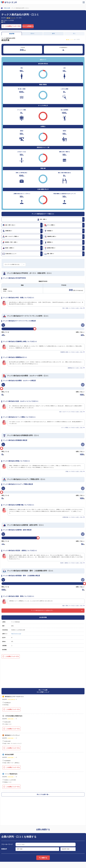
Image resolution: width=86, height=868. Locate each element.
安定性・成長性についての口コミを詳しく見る (71, 563)
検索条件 (4, 798)
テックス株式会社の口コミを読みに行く (42, 611)
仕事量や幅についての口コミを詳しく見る (72, 517)
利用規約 (47, 849)
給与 (53, 34)
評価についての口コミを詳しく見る (74, 472)
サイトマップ (7, 851)
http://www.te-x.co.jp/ (16, 634)
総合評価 (12, 34)
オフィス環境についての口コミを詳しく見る (72, 428)
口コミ (33, 34)
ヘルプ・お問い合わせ (9, 859)
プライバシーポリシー (14, 865)
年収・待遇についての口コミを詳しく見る (72, 308)
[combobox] (46, 794)
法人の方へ (47, 851)
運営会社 (4, 865)
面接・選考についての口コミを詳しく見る (72, 606)
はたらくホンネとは (8, 849)
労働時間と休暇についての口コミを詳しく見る (71, 352)
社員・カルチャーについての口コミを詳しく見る (71, 412)
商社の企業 (7, 8)
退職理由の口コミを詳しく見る (75, 368)
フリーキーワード (7, 794)
